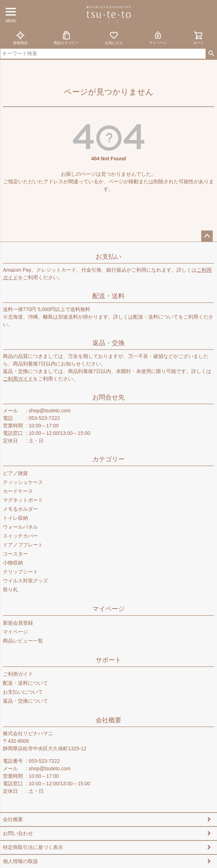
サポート (108, 660)
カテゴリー (108, 459)
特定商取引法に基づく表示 (33, 847)
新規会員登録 (18, 623)
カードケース (18, 491)
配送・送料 (108, 296)
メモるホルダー (20, 509)
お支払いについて (23, 692)
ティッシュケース (23, 482)
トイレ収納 (15, 518)
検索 (211, 54)
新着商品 (20, 38)
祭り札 (10, 590)
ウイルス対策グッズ (25, 581)
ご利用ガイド (18, 379)
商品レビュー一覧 (23, 641)
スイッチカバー (20, 536)
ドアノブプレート (23, 545)
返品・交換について (25, 701)
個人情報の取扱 (20, 861)
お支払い (108, 257)
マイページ (158, 38)
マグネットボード (23, 500)
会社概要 (108, 720)
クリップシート (20, 572)
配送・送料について (156, 317)
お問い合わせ (18, 833)
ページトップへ (207, 236)
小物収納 (13, 563)
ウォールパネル (20, 527)
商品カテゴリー (66, 38)
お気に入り (114, 38)
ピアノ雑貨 (15, 473)
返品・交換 (108, 343)
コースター (15, 554)
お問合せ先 (108, 397)
